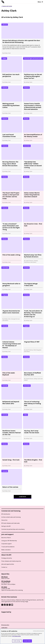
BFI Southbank (6, 581)
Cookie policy (4, 628)
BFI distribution (6, 514)
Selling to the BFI (6, 526)
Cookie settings (17, 641)
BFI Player (5, 577)
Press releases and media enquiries (11, 561)
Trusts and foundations (8, 547)
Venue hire (4, 520)
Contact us (4, 567)
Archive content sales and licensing (11, 517)
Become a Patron (6, 538)
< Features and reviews (7, 6)
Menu (40, 2)
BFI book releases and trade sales (11, 523)
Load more (22, 497)
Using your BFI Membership (9, 541)
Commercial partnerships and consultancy (13, 529)
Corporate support (6, 544)
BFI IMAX (4, 587)
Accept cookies (27, 641)
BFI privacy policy (5, 625)
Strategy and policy (7, 558)
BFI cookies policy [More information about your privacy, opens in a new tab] (17, 636)
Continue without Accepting (38, 631)
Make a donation (6, 550)
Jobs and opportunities (8, 564)
